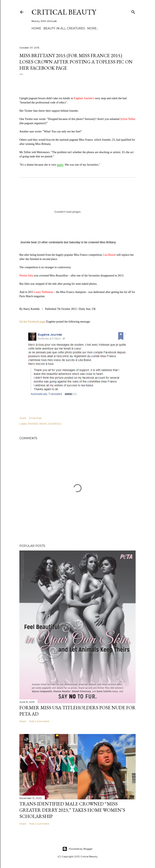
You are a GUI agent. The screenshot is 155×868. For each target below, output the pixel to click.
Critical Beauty (64, 12)
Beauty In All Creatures (64, 28)
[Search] (133, 11)
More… (93, 28)
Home (36, 28)
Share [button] (23, 418)
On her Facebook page (32, 322)
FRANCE (33, 424)
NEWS (43, 424)
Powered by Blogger (77, 849)
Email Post (35, 418)
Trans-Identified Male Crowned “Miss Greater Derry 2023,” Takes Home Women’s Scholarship (72, 810)
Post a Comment (39, 721)
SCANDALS (55, 424)
